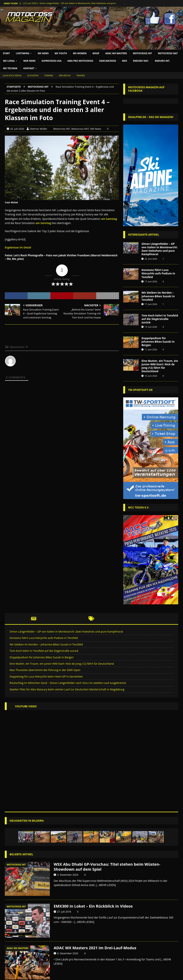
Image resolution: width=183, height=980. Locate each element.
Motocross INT (142, 53)
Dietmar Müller (38, 129)
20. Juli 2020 (17, 129)
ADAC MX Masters (116, 53)
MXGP (96, 53)
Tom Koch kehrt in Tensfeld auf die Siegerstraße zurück (160, 319)
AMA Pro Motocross (80, 61)
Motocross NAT (168, 53)
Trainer (80, 75)
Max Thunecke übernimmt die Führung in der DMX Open (45, 670)
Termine (49, 75)
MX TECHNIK (10, 68)
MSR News (30, 61)
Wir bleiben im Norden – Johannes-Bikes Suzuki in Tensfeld (158, 296)
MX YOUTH (61, 53)
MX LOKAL (9, 61)
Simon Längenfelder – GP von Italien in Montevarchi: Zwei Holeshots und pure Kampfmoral (159, 249)
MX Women (80, 53)
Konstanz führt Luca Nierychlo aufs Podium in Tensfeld (158, 273)
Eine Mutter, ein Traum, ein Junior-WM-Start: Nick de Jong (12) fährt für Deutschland (160, 366)
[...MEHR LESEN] (106, 885)
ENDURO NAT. (141, 61)
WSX (125, 61)
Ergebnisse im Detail (18, 247)
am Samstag (109, 219)
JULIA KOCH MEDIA (12, 75)
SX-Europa (33, 75)
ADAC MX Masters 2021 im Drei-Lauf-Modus (95, 948)
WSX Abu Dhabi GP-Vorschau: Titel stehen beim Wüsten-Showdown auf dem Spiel (107, 867)
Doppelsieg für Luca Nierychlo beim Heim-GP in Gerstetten (46, 676)
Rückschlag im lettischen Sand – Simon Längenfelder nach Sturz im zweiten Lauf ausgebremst (68, 683)
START (6, 53)
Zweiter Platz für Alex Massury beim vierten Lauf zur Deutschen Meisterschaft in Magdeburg (67, 689)
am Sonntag (43, 223)
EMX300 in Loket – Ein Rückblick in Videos (93, 906)
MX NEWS (43, 53)
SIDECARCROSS (108, 61)
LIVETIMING (23, 53)
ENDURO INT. (162, 61)
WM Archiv (65, 75)
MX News (96, 129)
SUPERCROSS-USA (51, 61)
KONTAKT (29, 68)
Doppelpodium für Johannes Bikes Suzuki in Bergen (158, 342)
